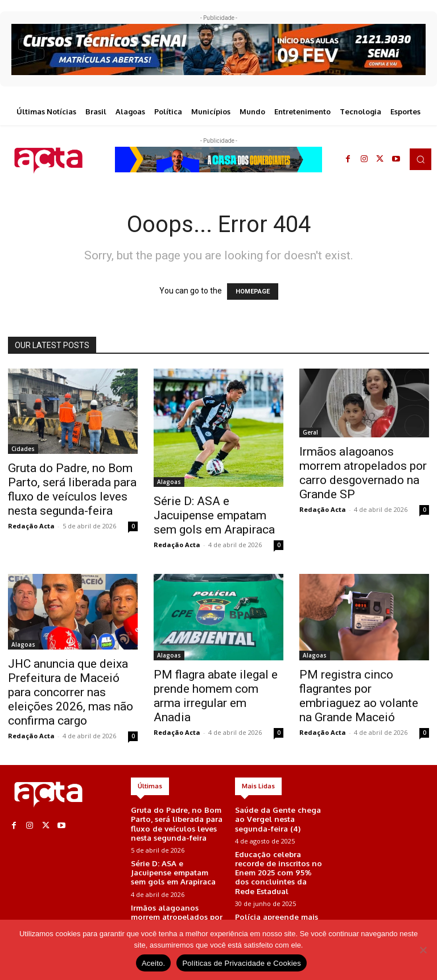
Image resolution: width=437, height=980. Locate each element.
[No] (423, 950)
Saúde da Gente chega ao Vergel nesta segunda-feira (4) (278, 818)
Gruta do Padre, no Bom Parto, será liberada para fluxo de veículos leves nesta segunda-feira (72, 489)
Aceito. (154, 963)
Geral (310, 432)
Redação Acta (31, 526)
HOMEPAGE (253, 291)
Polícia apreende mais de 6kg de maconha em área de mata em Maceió (280, 907)
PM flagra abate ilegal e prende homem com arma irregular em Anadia (216, 696)
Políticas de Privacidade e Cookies (242, 963)
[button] (420, 159)
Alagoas (169, 482)
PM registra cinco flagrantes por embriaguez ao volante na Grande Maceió (359, 696)
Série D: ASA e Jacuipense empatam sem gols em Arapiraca (214, 515)
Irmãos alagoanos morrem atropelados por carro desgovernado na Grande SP (363, 473)
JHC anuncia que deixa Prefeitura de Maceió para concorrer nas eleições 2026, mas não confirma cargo (71, 692)
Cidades (23, 449)
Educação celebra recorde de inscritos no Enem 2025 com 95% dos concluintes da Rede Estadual (281, 863)
